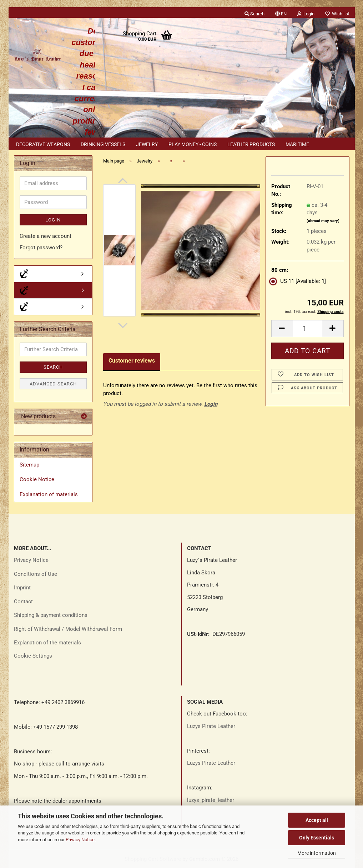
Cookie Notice (37, 479)
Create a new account (46, 236)
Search (53, 367)
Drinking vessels (103, 144)
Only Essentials (317, 838)
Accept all (317, 820)
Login (211, 404)
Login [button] (306, 14)
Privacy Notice (80, 840)
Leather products (251, 144)
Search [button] (254, 14)
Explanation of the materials (47, 643)
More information (317, 853)
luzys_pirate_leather (211, 800)
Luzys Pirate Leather (211, 726)
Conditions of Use (36, 574)
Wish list (337, 14)
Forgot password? (41, 248)
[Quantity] (307, 329)
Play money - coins (193, 144)
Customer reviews (132, 361)
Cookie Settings (33, 656)
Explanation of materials (49, 494)
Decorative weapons (43, 144)
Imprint (22, 588)
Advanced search (53, 384)
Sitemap (29, 465)
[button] (281, 13)
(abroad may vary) (323, 221)
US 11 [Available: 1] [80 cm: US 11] (299, 281)
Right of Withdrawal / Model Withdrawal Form (68, 629)
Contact (23, 602)
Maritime (297, 144)
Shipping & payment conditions (51, 615)
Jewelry (147, 144)
